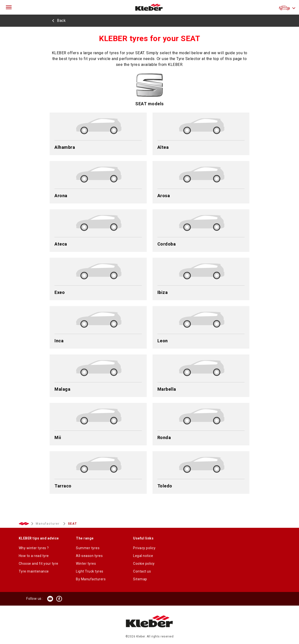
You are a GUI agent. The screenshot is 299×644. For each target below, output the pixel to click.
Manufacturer (48, 524)
